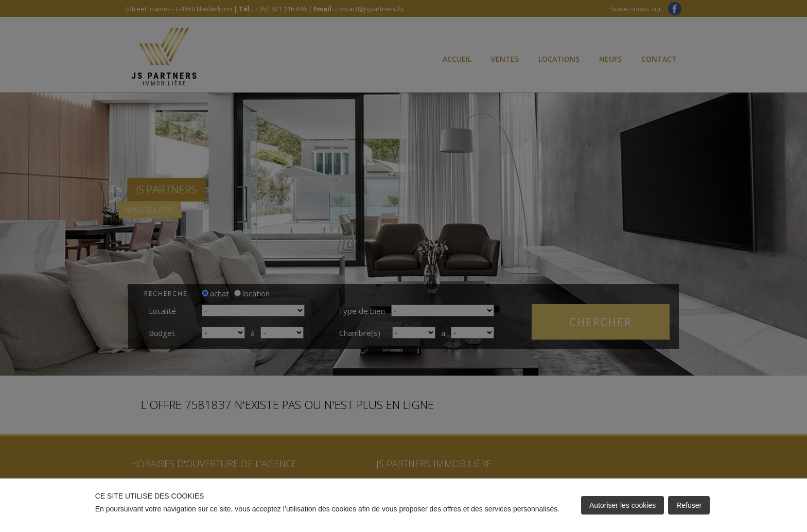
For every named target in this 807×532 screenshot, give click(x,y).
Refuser (689, 505)
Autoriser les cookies (622, 505)
